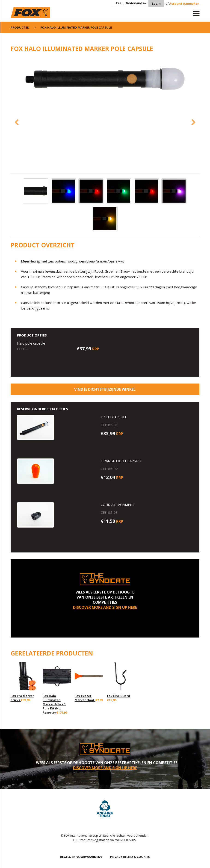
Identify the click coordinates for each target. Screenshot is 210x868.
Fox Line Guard (118, 696)
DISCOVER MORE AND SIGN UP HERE (105, 607)
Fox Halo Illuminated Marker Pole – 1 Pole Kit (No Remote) (54, 704)
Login (156, 3)
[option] (105, 80)
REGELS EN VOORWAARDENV (81, 857)
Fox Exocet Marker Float (85, 698)
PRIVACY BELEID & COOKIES (130, 857)
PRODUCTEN (20, 27)
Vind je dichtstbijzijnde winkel (105, 389)
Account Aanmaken (184, 3)
